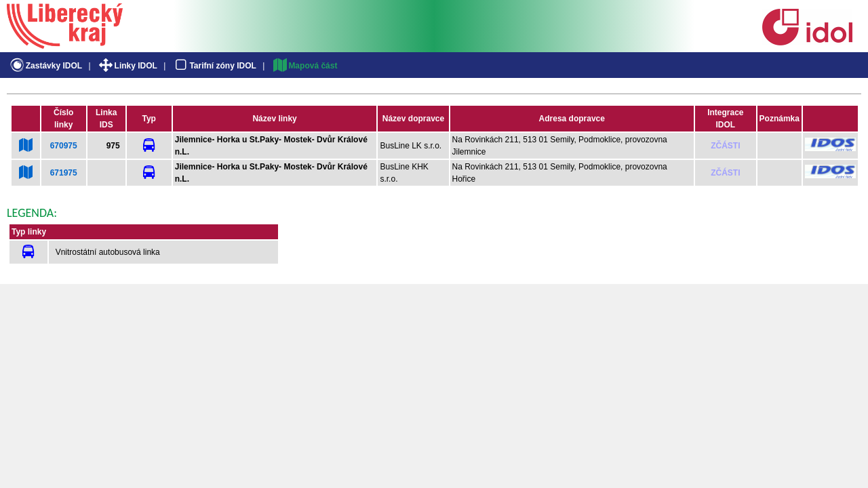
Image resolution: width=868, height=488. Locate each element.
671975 (64, 173)
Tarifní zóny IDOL (214, 66)
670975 (64, 146)
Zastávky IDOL (45, 66)
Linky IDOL (127, 66)
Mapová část (304, 66)
